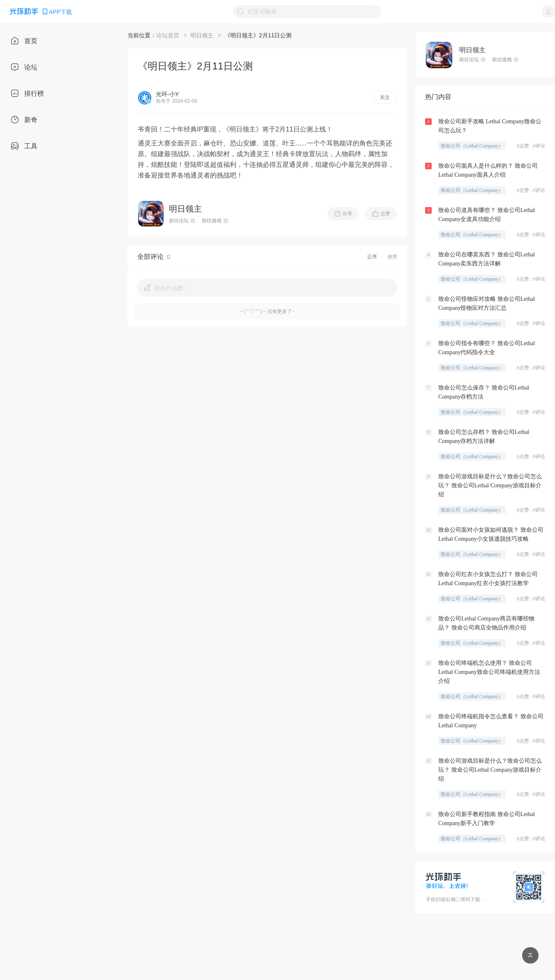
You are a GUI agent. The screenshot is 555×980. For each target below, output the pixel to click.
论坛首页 (168, 35)
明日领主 (202, 35)
